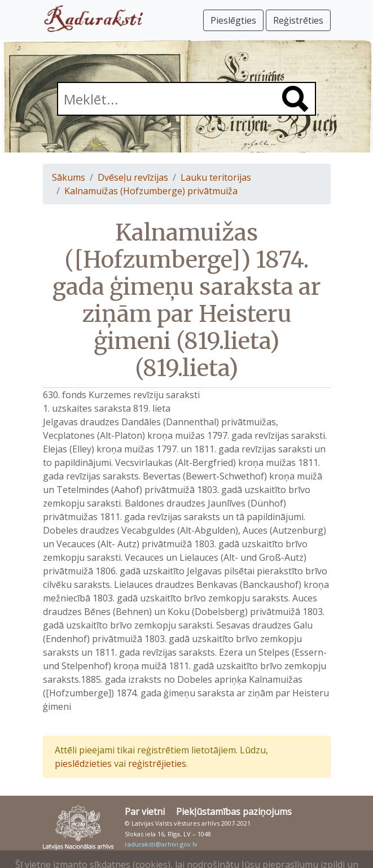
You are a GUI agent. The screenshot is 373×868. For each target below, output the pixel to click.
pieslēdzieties (83, 764)
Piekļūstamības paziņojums (234, 812)
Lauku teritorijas (216, 177)
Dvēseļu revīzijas (133, 177)
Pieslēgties (233, 20)
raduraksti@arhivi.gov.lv (161, 844)
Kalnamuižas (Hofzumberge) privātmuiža (151, 191)
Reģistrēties (298, 20)
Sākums (69, 177)
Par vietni (145, 812)
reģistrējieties (157, 764)
